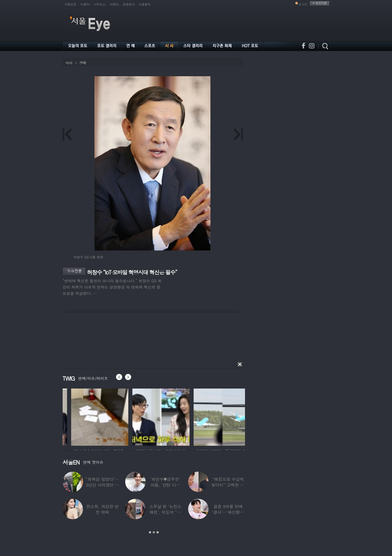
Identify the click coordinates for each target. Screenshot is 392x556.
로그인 (303, 4)
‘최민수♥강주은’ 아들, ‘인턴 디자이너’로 (165, 485)
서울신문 (71, 4)
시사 (69, 63)
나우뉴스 (100, 4)
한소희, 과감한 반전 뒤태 (102, 509)
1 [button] (150, 532)
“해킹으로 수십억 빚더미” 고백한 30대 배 (228, 485)
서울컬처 (145, 4)
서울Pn (85, 4)
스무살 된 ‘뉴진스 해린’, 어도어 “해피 (165, 512)
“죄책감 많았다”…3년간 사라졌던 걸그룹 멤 (102, 485)
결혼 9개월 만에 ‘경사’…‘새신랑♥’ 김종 (228, 512)
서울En (114, 4)
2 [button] (154, 532)
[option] (68, 416)
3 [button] (158, 532)
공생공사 (129, 4)
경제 (83, 63)
